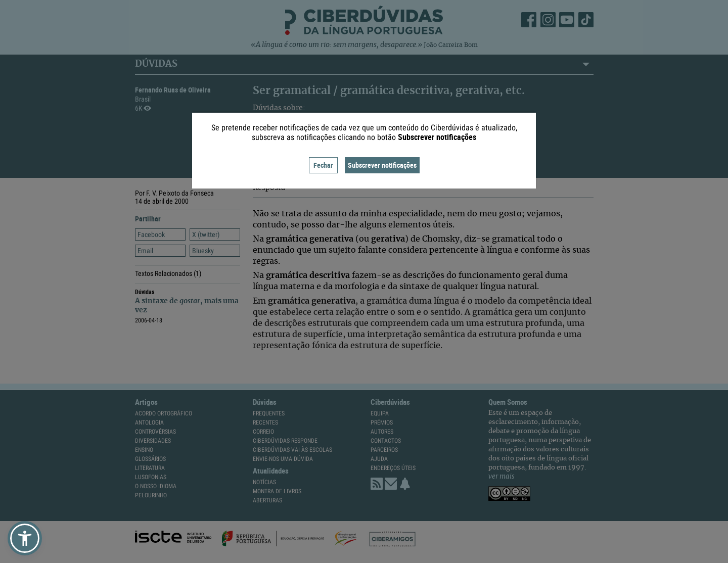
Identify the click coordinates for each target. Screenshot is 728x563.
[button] (25, 538)
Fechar (323, 165)
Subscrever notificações (382, 165)
